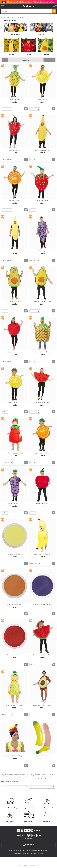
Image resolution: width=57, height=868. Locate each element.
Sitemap (40, 853)
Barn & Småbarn (16, 34)
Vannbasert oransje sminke (15, 605)
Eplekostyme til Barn (42, 503)
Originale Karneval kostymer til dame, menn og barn (43, 787)
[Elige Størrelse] (7, 109)
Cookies (33, 853)
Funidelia (4, 17)
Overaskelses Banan (42, 756)
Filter (4, 60)
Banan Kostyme (15, 251)
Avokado (46, 54)
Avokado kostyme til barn (15, 301)
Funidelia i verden (15, 850)
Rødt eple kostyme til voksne (15, 352)
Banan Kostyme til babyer (42, 554)
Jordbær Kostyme (15, 150)
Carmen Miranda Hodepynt (15, 756)
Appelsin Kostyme (15, 201)
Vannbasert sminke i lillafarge (42, 605)
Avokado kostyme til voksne (42, 301)
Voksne (41, 34)
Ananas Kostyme (15, 99)
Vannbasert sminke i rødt (15, 655)
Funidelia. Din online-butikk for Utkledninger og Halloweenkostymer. (28, 6)
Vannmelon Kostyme (42, 402)
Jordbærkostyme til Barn (42, 201)
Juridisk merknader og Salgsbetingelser (35, 850)
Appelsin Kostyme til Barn (42, 453)
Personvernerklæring (22, 853)
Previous (2, 46)
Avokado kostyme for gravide (42, 705)
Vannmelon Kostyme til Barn (42, 655)
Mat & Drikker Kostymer (10, 787)
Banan (11, 54)
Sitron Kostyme (42, 99)
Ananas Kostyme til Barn (42, 352)
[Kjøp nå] (26, 109)
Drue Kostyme (42, 251)
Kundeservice (28, 845)
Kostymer (11, 17)
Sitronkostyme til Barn (15, 402)
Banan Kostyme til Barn (42, 150)
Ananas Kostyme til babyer (15, 705)
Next (55, 46)
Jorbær (28, 54)
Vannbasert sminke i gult (15, 554)
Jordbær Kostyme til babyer (15, 453)
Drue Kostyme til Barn (15, 503)
